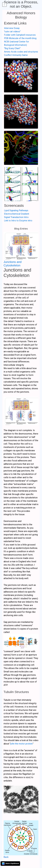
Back (6, 857)
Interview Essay (12, 28)
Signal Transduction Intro (16, 217)
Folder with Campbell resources (20, 35)
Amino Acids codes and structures (21, 52)
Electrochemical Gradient (17, 214)
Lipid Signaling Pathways (16, 210)
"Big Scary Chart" (12, 48)
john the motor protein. (22, 744)
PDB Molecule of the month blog (20, 38)
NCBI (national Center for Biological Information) (17, 43)
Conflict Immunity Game (16, 55)
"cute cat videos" (12, 32)
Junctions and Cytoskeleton (13, 264)
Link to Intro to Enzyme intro (18, 221)
